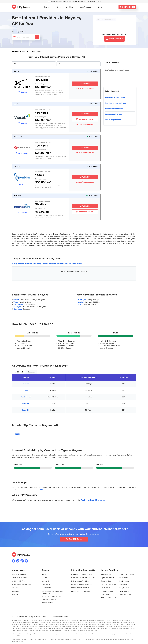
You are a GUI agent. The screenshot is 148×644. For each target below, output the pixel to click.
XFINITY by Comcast (127, 574)
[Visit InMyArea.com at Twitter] (18, 561)
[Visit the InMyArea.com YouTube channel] (26, 561)
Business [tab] (31, 372)
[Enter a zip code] (26, 37)
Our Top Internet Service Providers (118, 70)
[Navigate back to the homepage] (21, 7)
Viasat (16, 302)
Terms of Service (47, 603)
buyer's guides (86, 7)
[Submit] (37, 37)
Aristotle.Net (18, 304)
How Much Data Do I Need (115, 98)
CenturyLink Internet (108, 585)
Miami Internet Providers (80, 588)
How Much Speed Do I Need (116, 103)
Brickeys (21, 264)
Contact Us (45, 581)
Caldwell (28, 264)
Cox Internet (106, 588)
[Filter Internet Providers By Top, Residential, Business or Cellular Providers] (34, 64)
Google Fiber (124, 588)
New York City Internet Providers (83, 578)
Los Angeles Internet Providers (82, 574)
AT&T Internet (106, 574)
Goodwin (45, 264)
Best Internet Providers (114, 114)
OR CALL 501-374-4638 (85, 153)
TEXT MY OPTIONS (85, 119)
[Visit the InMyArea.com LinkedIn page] (22, 561)
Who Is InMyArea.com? (114, 120)
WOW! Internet (125, 591)
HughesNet (26, 410)
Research (15, 588)
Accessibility (46, 588)
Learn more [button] (96, 1)
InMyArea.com (22, 617)
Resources (16, 591)
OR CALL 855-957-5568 (85, 89)
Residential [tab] (19, 372)
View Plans (85, 84)
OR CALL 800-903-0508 (85, 182)
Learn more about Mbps (36, 490)
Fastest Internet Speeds (114, 109)
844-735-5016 (128, 7)
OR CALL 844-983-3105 (85, 125)
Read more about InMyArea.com (93, 500)
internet (47, 7)
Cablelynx (17, 307)
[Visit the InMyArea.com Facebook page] (13, 561)
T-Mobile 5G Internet (108, 598)
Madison (53, 264)
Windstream (124, 585)
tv (58, 7)
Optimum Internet (107, 578)
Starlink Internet (125, 595)
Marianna (60, 264)
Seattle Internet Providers (80, 591)
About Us (45, 578)
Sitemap (15, 595)
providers (70, 7)
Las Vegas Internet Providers (82, 585)
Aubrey (14, 264)
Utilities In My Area (19, 581)
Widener (80, 264)
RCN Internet (124, 581)
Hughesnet (18, 309)
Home (44, 574)
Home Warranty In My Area (21, 585)
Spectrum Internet (108, 581)
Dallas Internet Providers (80, 581)
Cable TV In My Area (19, 578)
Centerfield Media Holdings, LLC (62, 617)
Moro (66, 264)
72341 (17, 434)
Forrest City (37, 264)
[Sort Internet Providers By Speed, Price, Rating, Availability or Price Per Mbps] (79, 64)
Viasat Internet (106, 595)
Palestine (73, 264)
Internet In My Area (19, 574)
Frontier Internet (107, 591)
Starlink (16, 300)
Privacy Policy (46, 585)
